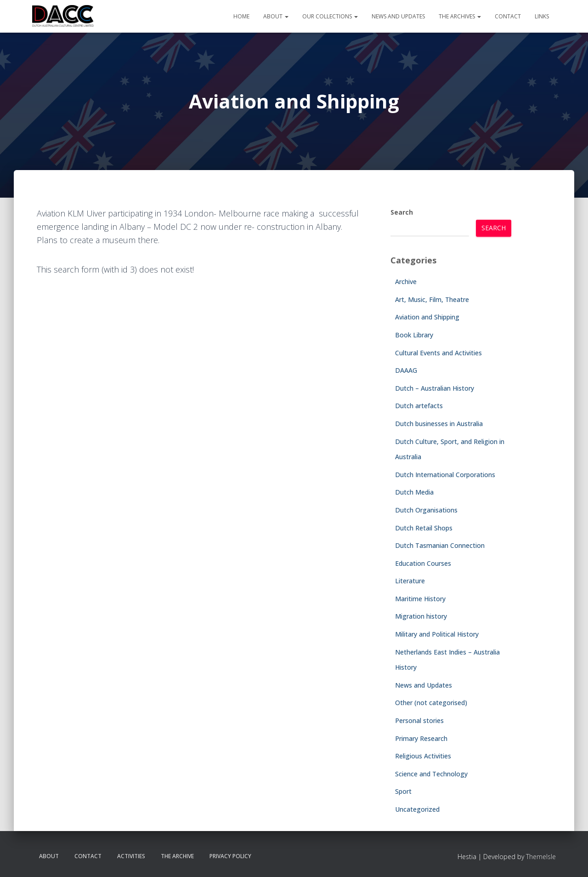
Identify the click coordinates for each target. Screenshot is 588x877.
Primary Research (421, 738)
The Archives (460, 16)
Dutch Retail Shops (424, 528)
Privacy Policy (230, 856)
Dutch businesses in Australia (439, 424)
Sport (403, 791)
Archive (406, 282)
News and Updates (398, 16)
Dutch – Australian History (435, 388)
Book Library (414, 335)
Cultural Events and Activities (438, 353)
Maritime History (420, 599)
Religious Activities (423, 756)
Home (241, 16)
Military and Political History (437, 634)
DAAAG (406, 370)
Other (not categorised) (431, 703)
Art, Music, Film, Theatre (432, 299)
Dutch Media (414, 492)
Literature (410, 581)
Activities (131, 856)
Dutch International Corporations (445, 475)
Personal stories (419, 720)
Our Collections (330, 16)
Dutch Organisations (426, 510)
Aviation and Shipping (427, 317)
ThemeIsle (541, 857)
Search (402, 212)
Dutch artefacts (419, 406)
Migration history (421, 616)
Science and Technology (431, 774)
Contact (508, 16)
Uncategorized (417, 809)
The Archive (177, 856)
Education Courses (423, 563)
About (276, 16)
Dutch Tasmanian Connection (440, 545)
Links (542, 16)
